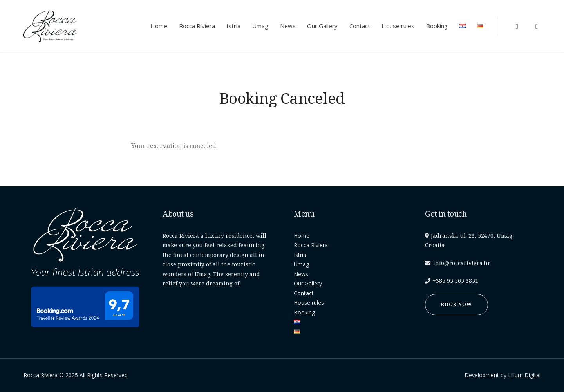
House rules (398, 26)
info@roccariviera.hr (462, 263)
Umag (260, 26)
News (288, 26)
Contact (360, 26)
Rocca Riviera (197, 26)
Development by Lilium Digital (503, 375)
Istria (233, 26)
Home (159, 26)
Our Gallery (322, 26)
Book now (456, 304)
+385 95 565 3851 (455, 281)
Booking (437, 26)
